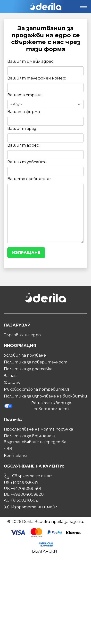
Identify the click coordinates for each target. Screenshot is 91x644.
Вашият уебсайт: (26, 162)
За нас (10, 376)
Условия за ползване (25, 355)
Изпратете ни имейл (34, 507)
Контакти (15, 455)
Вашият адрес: (23, 145)
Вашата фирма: (24, 112)
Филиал (12, 383)
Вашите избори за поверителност (37, 406)
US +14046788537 (21, 483)
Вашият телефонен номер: (37, 78)
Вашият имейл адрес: (31, 61)
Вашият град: (22, 128)
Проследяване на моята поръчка (38, 429)
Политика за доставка (28, 369)
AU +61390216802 (21, 500)
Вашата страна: (25, 95)
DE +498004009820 (24, 494)
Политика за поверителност (36, 362)
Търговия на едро (22, 335)
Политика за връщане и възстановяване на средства (35, 439)
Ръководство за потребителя (37, 389)
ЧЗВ (8, 449)
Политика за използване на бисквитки (45, 396)
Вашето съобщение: (29, 179)
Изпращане (26, 252)
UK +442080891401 (23, 489)
